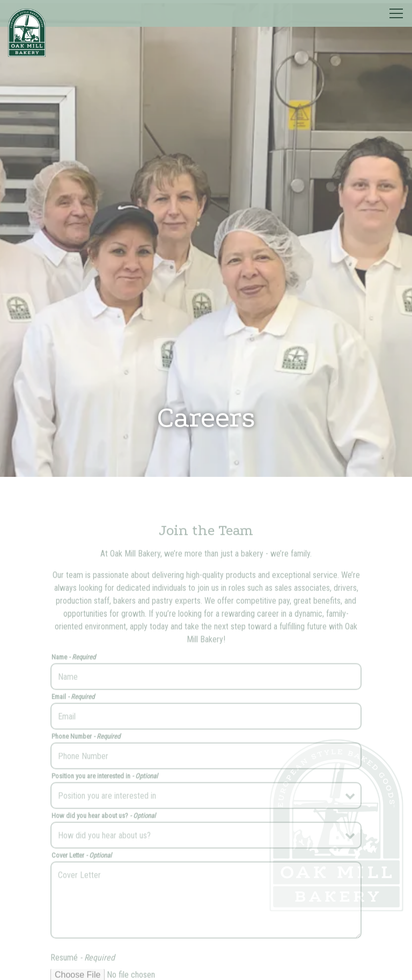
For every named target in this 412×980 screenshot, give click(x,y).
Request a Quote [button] (206, 965)
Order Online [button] (206, 935)
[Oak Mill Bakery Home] (27, 32)
